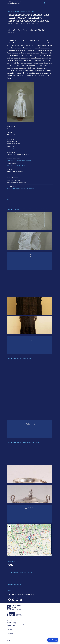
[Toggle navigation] (44, 3)
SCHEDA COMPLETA (12, 202)
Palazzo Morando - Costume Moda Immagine (19, 166)
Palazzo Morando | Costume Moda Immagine (19, 160)
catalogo (11, 11)
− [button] (9, 529)
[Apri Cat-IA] (53, 640)
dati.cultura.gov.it (12, 622)
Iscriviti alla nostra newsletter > (21, 594)
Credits (9, 641)
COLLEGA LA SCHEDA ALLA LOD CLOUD (21, 573)
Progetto (9, 629)
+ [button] (9, 527)
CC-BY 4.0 (10, 194)
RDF (8, 200)
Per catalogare (11, 626)
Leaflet (25, 555)
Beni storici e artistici (25, 11)
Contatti (9, 637)
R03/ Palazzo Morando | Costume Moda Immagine (20, 188)
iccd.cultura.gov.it (12, 620)
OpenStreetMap (32, 555)
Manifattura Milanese (13, 149)
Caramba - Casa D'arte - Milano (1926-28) (27, 30)
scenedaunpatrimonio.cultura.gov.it (17, 624)
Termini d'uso (11, 633)
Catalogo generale (14, 2)
